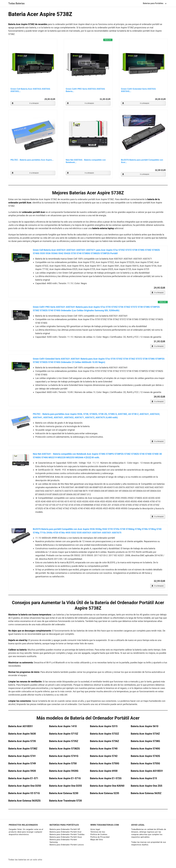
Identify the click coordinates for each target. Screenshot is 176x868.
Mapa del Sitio (97, 840)
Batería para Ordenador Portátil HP (65, 829)
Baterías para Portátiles (153, 3)
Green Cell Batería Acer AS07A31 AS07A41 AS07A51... (30, 90)
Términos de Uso (98, 832)
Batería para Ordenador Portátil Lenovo (67, 845)
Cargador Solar (15, 829)
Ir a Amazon (34, 103)
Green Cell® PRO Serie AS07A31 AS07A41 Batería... (85, 90)
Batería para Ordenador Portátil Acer (66, 832)
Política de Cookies (99, 834)
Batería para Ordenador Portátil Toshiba (67, 834)
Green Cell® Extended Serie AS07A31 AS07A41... (138, 90)
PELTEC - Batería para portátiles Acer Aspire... (32, 160)
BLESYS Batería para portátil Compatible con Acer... (142, 161)
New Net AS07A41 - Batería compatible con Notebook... (86, 161)
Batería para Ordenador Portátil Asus (66, 837)
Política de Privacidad (100, 837)
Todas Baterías (16, 3)
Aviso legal (95, 829)
